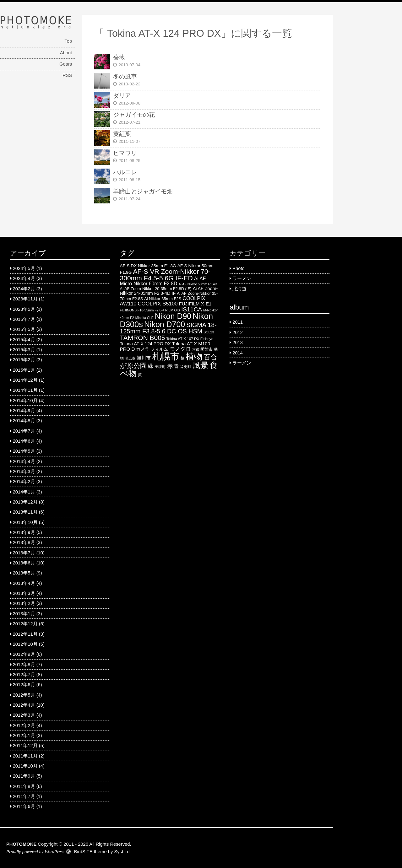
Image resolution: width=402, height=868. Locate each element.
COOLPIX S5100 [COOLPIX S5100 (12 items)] (158, 304)
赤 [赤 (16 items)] (170, 366)
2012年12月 (25, 624)
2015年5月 (24, 329)
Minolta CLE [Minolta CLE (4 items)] (144, 318)
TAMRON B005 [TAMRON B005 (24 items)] (143, 338)
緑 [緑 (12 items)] (151, 366)
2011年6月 (24, 806)
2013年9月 (24, 532)
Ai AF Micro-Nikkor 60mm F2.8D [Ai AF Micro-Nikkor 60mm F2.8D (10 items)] (163, 281)
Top (68, 41)
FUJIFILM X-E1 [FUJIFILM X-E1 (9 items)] (195, 304)
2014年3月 (24, 472)
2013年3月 (24, 593)
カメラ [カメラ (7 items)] (143, 349)
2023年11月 (25, 299)
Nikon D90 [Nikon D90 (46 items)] (173, 316)
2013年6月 (24, 563)
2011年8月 (24, 786)
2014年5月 (24, 451)
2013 (238, 342)
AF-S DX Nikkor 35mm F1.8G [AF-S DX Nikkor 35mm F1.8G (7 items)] (148, 266)
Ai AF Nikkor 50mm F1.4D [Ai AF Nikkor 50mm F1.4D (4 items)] (198, 284)
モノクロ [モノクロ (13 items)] (180, 349)
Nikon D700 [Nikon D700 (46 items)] (165, 324)
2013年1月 (24, 614)
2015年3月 (24, 350)
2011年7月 (24, 796)
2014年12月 (25, 380)
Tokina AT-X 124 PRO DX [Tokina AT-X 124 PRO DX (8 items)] (145, 344)
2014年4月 (24, 461)
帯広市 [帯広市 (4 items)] (130, 358)
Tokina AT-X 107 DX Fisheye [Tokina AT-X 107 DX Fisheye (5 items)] (190, 339)
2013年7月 (24, 553)
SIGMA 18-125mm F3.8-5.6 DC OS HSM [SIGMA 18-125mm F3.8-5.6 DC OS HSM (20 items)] (168, 328)
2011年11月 (25, 756)
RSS (67, 75)
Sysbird (122, 852)
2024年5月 (24, 268)
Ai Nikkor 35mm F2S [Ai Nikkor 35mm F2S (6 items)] (163, 299)
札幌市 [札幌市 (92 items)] (166, 356)
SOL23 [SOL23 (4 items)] (209, 332)
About (66, 53)
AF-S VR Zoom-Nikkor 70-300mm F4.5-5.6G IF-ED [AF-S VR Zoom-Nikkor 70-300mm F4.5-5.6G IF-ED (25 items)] (165, 275)
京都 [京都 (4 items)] (196, 349)
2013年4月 (24, 583)
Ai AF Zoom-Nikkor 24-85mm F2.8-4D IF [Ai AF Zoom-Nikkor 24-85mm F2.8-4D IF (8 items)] (169, 291)
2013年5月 (24, 573)
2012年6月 (24, 685)
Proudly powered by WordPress (35, 852)
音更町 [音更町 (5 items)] (186, 367)
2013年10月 (25, 522)
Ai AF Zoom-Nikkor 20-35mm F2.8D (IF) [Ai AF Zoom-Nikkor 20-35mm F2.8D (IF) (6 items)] (156, 289)
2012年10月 (25, 644)
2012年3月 (24, 715)
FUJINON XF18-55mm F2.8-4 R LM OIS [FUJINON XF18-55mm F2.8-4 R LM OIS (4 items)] (150, 310)
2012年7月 (24, 675)
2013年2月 (24, 603)
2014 (238, 353)
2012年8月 (24, 665)
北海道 (239, 289)
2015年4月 (24, 340)
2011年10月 (25, 766)
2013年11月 (25, 512)
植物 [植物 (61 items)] (194, 357)
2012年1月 (24, 736)
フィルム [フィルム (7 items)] (159, 349)
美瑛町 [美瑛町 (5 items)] (160, 367)
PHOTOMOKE (21, 844)
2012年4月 (24, 705)
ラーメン (242, 278)
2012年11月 (25, 634)
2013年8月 (24, 542)
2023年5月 (24, 309)
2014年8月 (24, 421)
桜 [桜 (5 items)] (182, 358)
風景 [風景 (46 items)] (200, 365)
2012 (238, 332)
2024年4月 (24, 278)
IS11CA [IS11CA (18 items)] (192, 309)
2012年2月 (24, 725)
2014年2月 (24, 482)
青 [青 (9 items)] (176, 366)
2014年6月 (24, 441)
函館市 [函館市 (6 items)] (206, 349)
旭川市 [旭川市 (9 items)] (144, 358)
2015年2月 (24, 360)
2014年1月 (24, 492)
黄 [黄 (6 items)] (140, 375)
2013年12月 (25, 502)
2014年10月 (25, 401)
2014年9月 (24, 411)
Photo (238, 268)
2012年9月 (24, 654)
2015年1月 (24, 370)
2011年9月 (24, 776)
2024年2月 (24, 289)
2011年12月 (25, 746)
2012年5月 (24, 695)
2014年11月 (25, 390)
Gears (66, 64)
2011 (238, 322)
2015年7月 (24, 319)
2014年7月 (24, 431)
